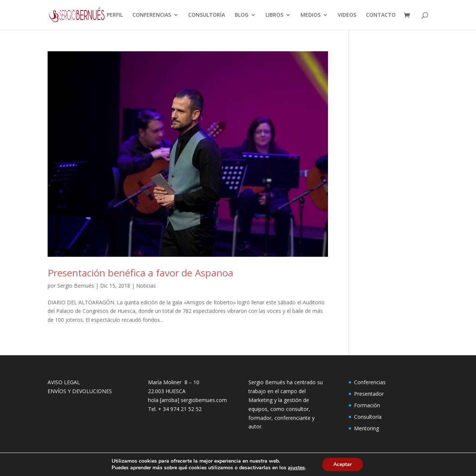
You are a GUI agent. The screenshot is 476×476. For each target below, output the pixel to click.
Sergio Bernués (76, 286)
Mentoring (366, 428)
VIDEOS (347, 15)
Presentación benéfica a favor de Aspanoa (140, 273)
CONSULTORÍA (207, 15)
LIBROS (274, 15)
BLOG (242, 15)
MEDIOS (311, 15)
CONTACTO (381, 15)
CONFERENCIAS (152, 15)
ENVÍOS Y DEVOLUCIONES (80, 391)
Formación (367, 405)
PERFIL (115, 15)
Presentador (369, 394)
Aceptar (342, 464)
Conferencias (370, 382)
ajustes (296, 468)
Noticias (146, 286)
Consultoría (368, 417)
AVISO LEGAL (64, 382)
